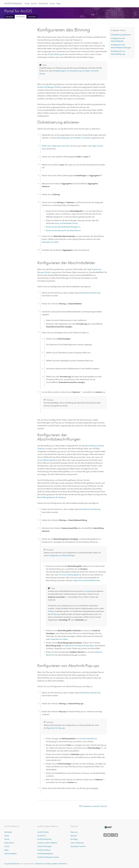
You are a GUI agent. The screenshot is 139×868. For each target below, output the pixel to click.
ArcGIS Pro (42, 836)
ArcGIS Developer (44, 846)
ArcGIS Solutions (44, 850)
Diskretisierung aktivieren (121, 35)
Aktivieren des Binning (92, 293)
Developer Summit (78, 846)
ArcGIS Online (43, 832)
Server (7, 839)
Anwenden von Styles (50, 242)
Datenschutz (39, 864)
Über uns (74, 832)
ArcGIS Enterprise (13, 3)
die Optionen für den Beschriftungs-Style (78, 646)
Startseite (9, 17)
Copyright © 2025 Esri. (12, 864)
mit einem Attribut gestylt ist (70, 575)
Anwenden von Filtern (59, 639)
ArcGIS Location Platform (47, 843)
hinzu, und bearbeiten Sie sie (66, 223)
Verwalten (32, 17)
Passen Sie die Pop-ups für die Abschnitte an (63, 230)
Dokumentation (11, 854)
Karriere (74, 836)
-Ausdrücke (87, 739)
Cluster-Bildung (55, 54)
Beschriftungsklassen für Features (52, 497)
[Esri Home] (108, 827)
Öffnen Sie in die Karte (56, 146)
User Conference (77, 843)
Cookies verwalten (51, 864)
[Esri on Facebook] (109, 835)
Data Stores (43, 4)
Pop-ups (57, 614)
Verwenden (21, 17)
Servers (34, 4)
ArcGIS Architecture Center (48, 857)
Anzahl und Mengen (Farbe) (49, 87)
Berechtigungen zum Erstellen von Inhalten (74, 138)
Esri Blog (74, 839)
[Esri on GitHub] (113, 835)
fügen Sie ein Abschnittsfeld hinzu (87, 580)
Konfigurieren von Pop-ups (54, 728)
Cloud (52, 4)
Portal (27, 4)
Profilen (51, 611)
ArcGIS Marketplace (45, 854)
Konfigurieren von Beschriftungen (62, 555)
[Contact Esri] (116, 835)
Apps (58, 4)
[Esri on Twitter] (105, 835)
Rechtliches (63, 864)
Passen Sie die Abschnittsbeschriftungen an (63, 227)
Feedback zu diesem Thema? (95, 806)
